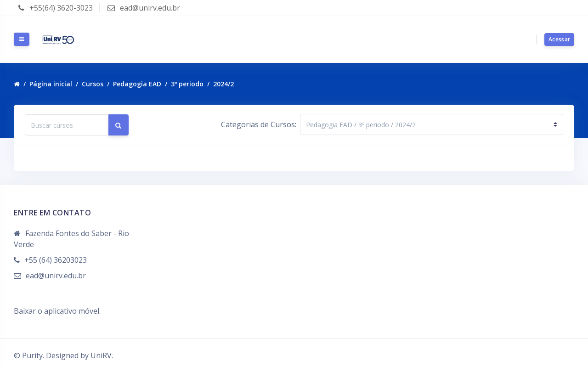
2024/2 (223, 84)
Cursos (93, 84)
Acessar (559, 39)
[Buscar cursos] (67, 125)
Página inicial (51, 84)
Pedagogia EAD (137, 84)
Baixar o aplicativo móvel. (57, 311)
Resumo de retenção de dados (65, 300)
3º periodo (187, 84)
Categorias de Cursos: (259, 124)
